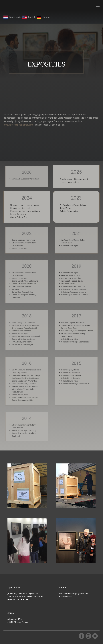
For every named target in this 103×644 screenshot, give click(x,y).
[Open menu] (98, 5)
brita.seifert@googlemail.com (18, 125)
